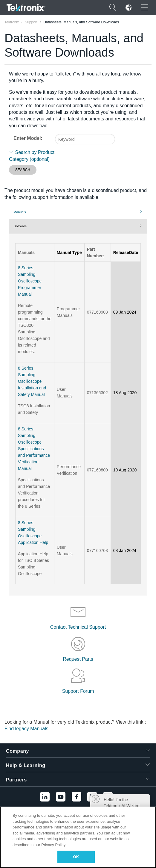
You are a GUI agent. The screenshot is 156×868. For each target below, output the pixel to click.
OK (76, 857)
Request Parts (78, 659)
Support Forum (78, 691)
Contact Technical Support (78, 627)
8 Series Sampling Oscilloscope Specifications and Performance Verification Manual (34, 449)
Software (20, 226)
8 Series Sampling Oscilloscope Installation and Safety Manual (32, 381)
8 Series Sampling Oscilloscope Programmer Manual (30, 281)
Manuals (20, 212)
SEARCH (23, 170)
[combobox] (85, 139)
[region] (78, 837)
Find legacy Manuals (26, 729)
